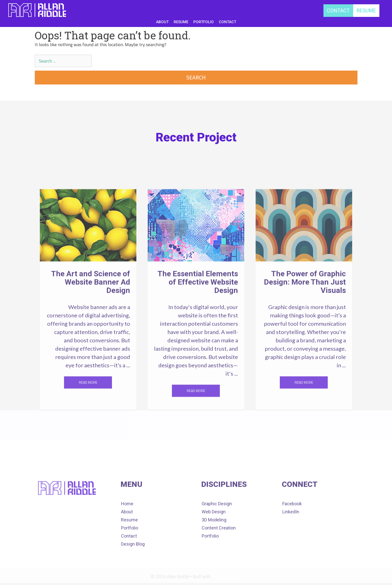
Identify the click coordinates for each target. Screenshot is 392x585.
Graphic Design (217, 524)
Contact (224, 425)
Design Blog (252, 425)
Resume (174, 425)
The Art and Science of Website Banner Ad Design (91, 320)
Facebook (292, 524)
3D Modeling (214, 540)
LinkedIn (291, 532)
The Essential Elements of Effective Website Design (198, 320)
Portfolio (199, 425)
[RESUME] (366, 11)
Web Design (214, 532)
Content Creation (219, 549)
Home (133, 425)
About (152, 425)
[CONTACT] (338, 11)
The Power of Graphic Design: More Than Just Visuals (305, 320)
